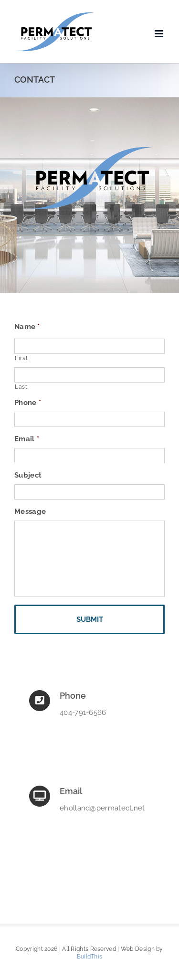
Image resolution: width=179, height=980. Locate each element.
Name (27, 327)
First (21, 358)
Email (27, 439)
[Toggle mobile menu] (160, 34)
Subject (28, 475)
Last (21, 387)
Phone (28, 403)
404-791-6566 (83, 713)
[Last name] (89, 375)
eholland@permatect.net (102, 808)
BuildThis (90, 957)
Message (30, 511)
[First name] (89, 346)
